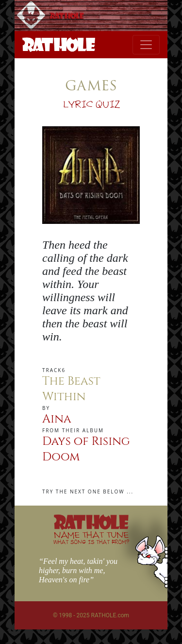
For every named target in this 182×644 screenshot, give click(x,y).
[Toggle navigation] (146, 45)
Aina (57, 419)
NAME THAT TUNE (91, 537)
